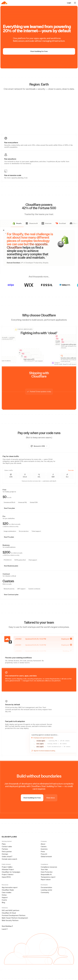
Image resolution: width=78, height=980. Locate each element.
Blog (3, 902)
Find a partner (7, 852)
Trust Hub (44, 869)
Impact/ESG (6, 877)
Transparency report (48, 877)
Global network (46, 857)
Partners (5, 849)
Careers (44, 846)
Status (4, 895)
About (43, 844)
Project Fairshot (8, 874)
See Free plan (9, 508)
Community (45, 892)
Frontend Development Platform (14, 915)
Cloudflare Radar (8, 890)
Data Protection (47, 872)
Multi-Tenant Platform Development (15, 918)
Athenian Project (8, 869)
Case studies (7, 892)
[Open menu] (75, 3)
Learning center (46, 890)
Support (5, 897)
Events (4, 900)
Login (69, 3)
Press (43, 852)
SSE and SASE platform (11, 910)
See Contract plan (11, 595)
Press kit (44, 854)
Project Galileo (7, 867)
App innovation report (10, 887)
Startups (5, 854)
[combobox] (39, 446)
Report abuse (46, 879)
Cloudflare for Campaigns (11, 872)
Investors (44, 849)
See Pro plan (9, 537)
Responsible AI (46, 874)
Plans (4, 844)
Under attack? (7, 857)
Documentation (46, 887)
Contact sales (7, 846)
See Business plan (11, 566)
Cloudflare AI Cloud (9, 913)
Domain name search (9, 859)
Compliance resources (49, 867)
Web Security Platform (10, 920)
